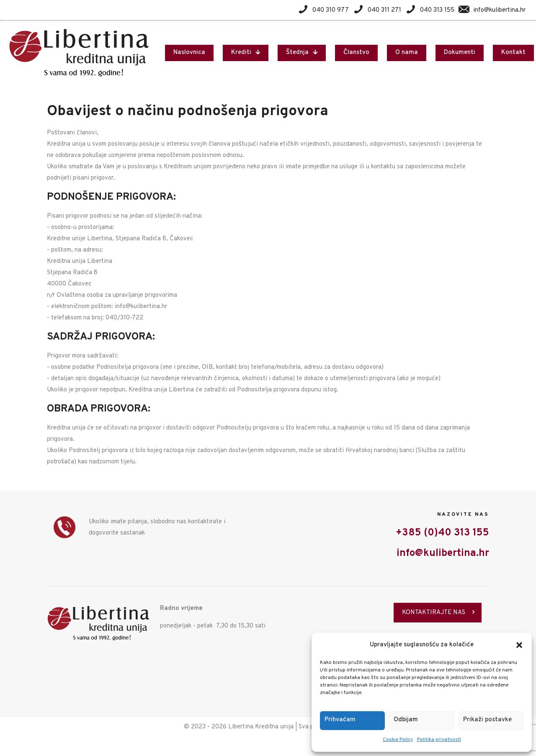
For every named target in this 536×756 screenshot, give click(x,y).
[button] (519, 645)
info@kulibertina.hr (443, 553)
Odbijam (406, 720)
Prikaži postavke (487, 720)
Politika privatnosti (439, 740)
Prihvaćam (340, 720)
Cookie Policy (398, 740)
